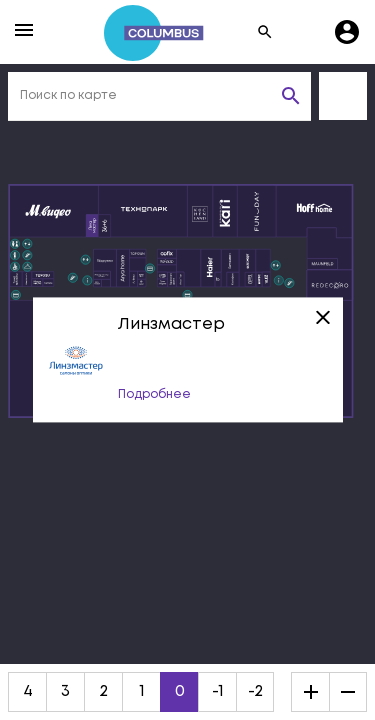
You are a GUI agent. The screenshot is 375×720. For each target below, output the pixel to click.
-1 (218, 691)
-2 (255, 691)
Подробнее (154, 395)
